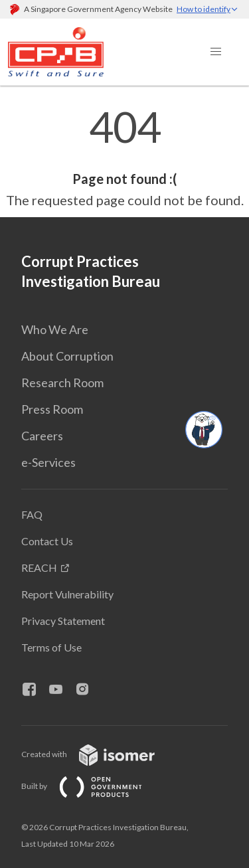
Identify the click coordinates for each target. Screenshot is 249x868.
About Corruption (67, 356)
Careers (42, 436)
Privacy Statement (63, 621)
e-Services (48, 462)
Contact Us (47, 541)
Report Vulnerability (67, 594)
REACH (39, 567)
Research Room (62, 383)
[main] (124, 158)
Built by (92, 786)
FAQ (32, 514)
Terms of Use (51, 647)
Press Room (52, 409)
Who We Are (55, 329)
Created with (99, 754)
